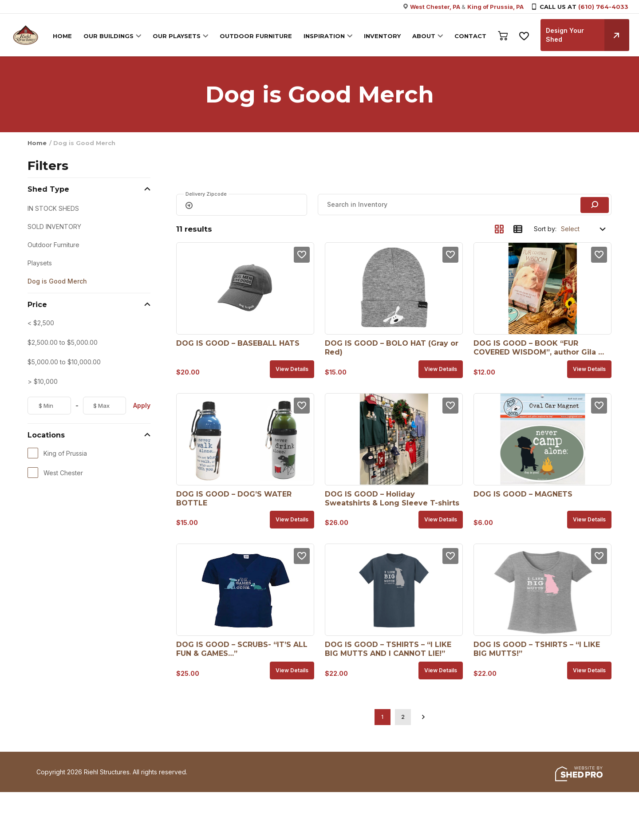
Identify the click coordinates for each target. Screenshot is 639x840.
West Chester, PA (436, 7)
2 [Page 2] (403, 717)
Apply (142, 405)
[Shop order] (584, 229)
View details (292, 369)
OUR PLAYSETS (176, 36)
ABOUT (423, 36)
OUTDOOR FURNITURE (255, 36)
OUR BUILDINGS (108, 36)
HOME (61, 36)
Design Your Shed (587, 35)
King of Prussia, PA (495, 7)
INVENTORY (381, 36)
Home (37, 143)
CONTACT (469, 36)
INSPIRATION (323, 36)
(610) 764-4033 (603, 7)
